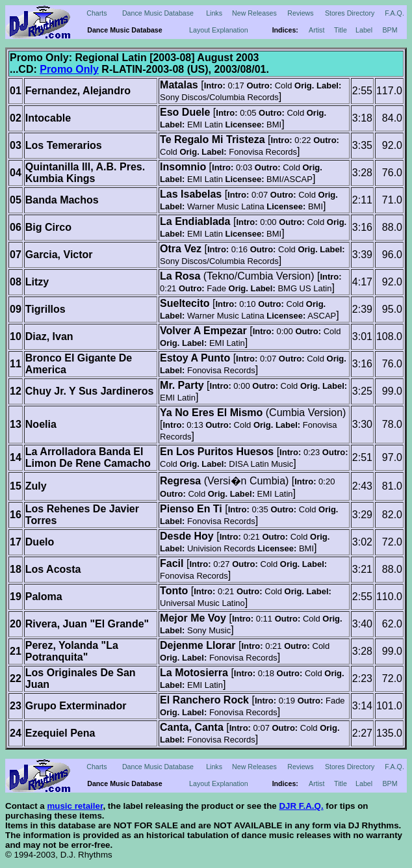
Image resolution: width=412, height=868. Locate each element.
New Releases (254, 13)
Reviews (300, 13)
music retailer (75, 806)
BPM (390, 30)
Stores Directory (350, 13)
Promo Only (69, 69)
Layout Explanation (219, 30)
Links (214, 13)
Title (341, 30)
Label (364, 30)
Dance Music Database (158, 13)
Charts (97, 13)
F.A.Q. (394, 13)
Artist (316, 30)
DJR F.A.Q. (301, 806)
